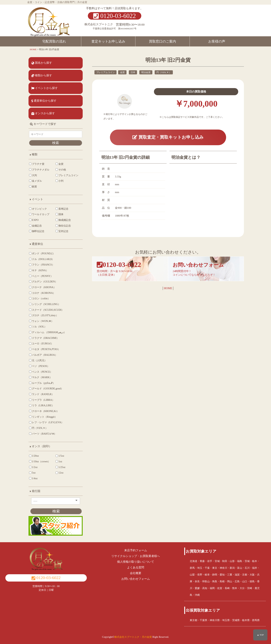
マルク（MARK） (41, 377)
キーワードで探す (43, 124)
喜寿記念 (62, 209)
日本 (133, 72)
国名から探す (42, 63)
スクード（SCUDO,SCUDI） (46, 310)
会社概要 (136, 573)
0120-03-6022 (114, 16)
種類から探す (42, 75)
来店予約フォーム (136, 550)
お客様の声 (217, 41)
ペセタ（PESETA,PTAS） (45, 349)
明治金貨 (146, 72)
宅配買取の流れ (54, 41)
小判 (60, 181)
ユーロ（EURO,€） (41, 343)
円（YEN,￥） (164, 72)
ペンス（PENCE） (41, 372)
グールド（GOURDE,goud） (46, 388)
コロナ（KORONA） (42, 293)
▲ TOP (260, 635)
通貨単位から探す (44, 101)
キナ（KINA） (39, 270)
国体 (60, 214)
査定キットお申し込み (108, 41)
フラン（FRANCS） (42, 265)
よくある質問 (136, 567)
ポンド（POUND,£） (42, 253)
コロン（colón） (40, 298)
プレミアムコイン (105, 72)
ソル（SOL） (38, 327)
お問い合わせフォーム (136, 579)
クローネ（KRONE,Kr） (44, 411)
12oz (60, 473)
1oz (59, 461)
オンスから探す (43, 113)
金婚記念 (35, 226)
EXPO (34, 220)
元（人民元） (38, 360)
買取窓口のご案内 (162, 41)
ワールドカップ (39, 214)
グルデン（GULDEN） (43, 282)
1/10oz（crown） (40, 461)
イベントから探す (45, 88)
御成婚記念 (63, 220)
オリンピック (38, 209)
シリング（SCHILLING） (45, 304)
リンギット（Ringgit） (43, 417)
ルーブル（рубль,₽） (42, 383)
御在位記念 (63, 226)
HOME (168, 288)
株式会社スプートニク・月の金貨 (133, 637)
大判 (33, 175)
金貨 (122, 72)
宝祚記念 (62, 231)
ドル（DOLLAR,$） (42, 259)
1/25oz (60, 467)
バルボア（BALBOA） (43, 355)
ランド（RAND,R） (42, 394)
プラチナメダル (39, 170)
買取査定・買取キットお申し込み (168, 137)
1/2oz (33, 467)
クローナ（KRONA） (42, 287)
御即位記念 (37, 231)
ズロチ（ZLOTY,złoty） (44, 315)
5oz (32, 473)
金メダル (35, 181)
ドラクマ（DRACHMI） (44, 338)
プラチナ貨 (37, 164)
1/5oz (60, 456)
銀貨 (33, 186)
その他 (61, 170)
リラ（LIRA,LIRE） (42, 405)
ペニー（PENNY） (41, 276)
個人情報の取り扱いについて (136, 562)
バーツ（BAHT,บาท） (43, 434)
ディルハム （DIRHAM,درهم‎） (48, 332)
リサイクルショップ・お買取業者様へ (136, 556)
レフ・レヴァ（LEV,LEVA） (46, 422)
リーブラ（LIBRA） (42, 400)
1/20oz (34, 456)
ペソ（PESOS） (39, 366)
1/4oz (33, 478)
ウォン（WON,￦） (41, 321)
